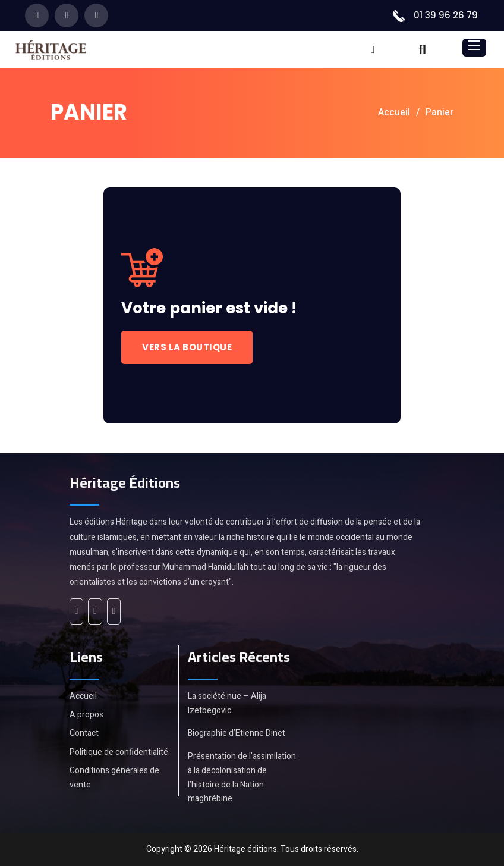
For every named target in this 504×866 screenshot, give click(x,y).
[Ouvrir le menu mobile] (474, 45)
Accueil (394, 112)
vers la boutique (187, 347)
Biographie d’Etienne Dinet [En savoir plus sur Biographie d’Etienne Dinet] (237, 733)
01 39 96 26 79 (446, 15)
